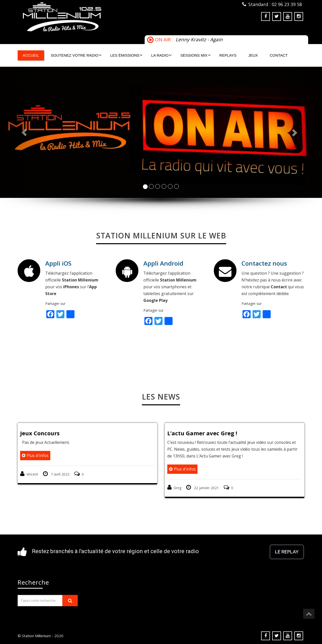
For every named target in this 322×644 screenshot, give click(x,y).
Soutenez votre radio (76, 55)
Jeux (253, 55)
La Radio (162, 55)
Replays (228, 55)
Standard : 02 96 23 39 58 (275, 4)
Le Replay (287, 552)
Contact (279, 55)
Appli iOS (58, 263)
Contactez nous (264, 263)
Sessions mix (196, 55)
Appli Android (163, 263)
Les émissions (126, 55)
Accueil (31, 55)
